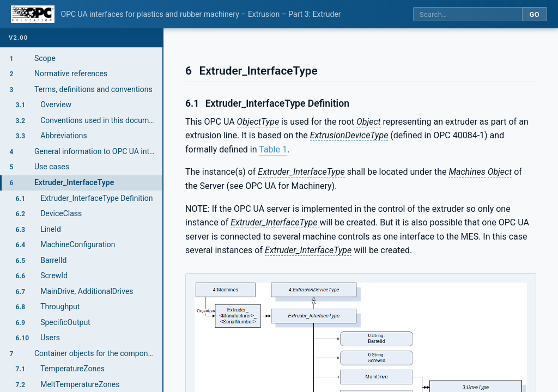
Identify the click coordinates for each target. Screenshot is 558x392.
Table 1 (273, 149)
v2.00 (18, 38)
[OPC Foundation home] (33, 14)
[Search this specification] (468, 14)
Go (534, 14)
